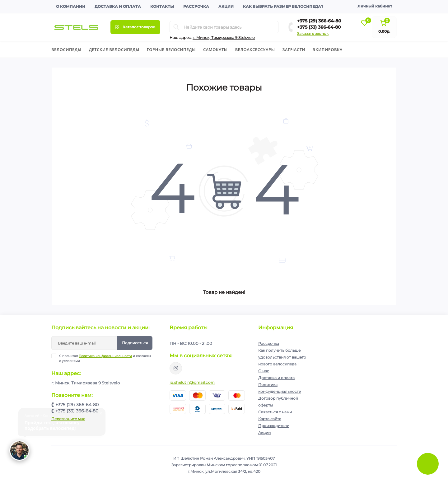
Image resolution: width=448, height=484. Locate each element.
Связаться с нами (275, 412)
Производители (274, 426)
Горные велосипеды (171, 49)
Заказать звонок (313, 33)
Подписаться (135, 343)
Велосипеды (66, 49)
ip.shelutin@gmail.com (192, 382)
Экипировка (328, 49)
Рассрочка (196, 6)
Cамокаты (215, 49)
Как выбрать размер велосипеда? (283, 6)
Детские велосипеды (114, 49)
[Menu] (135, 27)
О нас (264, 371)
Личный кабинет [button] (375, 6)
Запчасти (294, 49)
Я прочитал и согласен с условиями (105, 358)
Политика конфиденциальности (105, 356)
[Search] (176, 27)
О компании (71, 6)
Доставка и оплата (118, 6)
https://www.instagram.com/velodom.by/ (176, 368)
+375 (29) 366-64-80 (319, 21)
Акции (226, 6)
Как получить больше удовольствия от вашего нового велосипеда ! (282, 357)
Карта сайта (270, 419)
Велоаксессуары (255, 49)
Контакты (162, 6)
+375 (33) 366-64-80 (319, 27)
